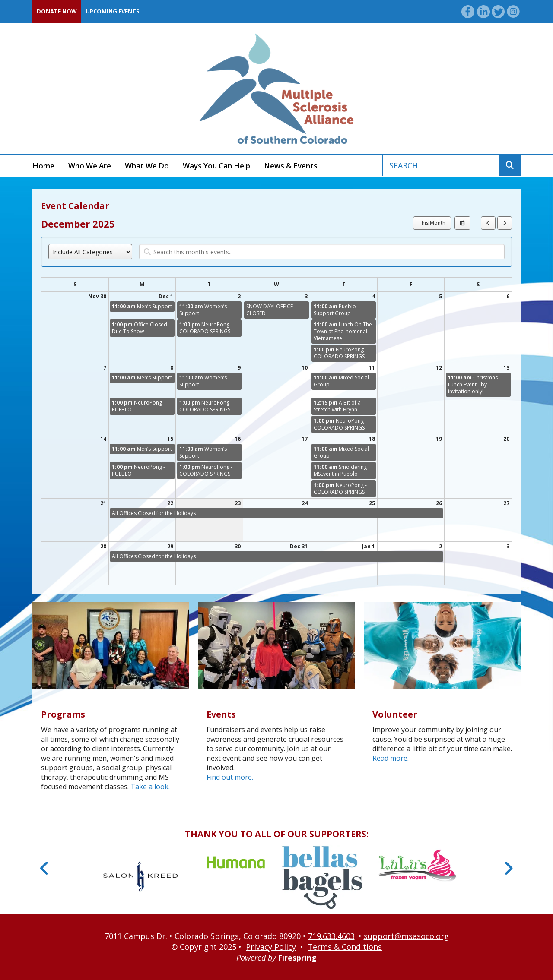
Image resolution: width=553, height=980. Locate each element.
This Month (432, 223)
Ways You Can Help (216, 166)
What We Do (147, 166)
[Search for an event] (322, 252)
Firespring (297, 958)
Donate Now (57, 11)
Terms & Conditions (345, 947)
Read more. (391, 758)
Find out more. (230, 777)
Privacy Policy (271, 947)
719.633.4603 (331, 936)
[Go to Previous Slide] (45, 868)
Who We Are (90, 166)
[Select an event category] (90, 252)
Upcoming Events (113, 11)
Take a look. (150, 787)
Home (43, 166)
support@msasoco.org (406, 936)
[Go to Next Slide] (508, 868)
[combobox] (441, 165)
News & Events (291, 166)
